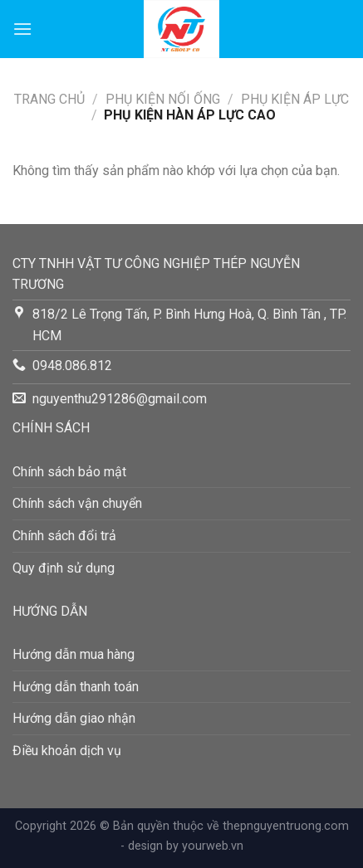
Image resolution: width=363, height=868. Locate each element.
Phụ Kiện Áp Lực (295, 99)
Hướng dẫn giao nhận (74, 718)
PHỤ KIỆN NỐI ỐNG (163, 99)
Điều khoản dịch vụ (67, 751)
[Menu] (22, 29)
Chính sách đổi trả (64, 536)
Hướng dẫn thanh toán (76, 687)
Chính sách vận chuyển (77, 503)
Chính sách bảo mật (69, 472)
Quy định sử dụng (64, 568)
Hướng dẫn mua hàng (74, 654)
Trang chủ (49, 99)
